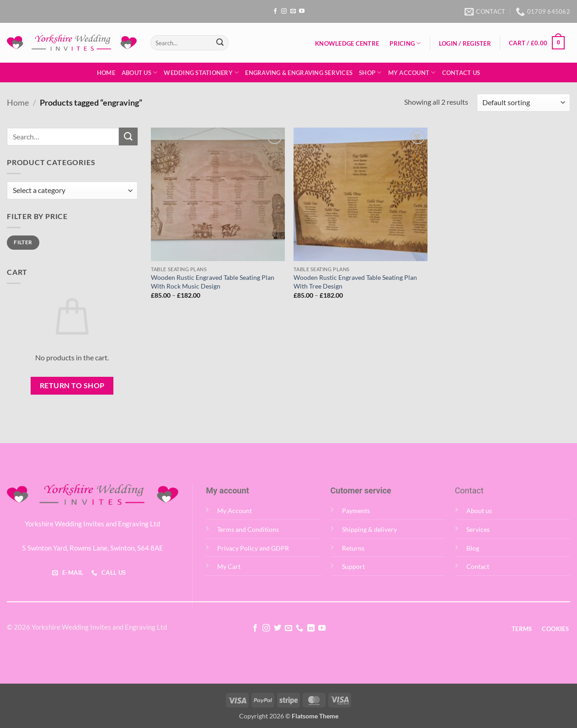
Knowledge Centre (347, 43)
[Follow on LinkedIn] (311, 628)
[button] (465, 43)
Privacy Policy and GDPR (253, 548)
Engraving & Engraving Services (299, 73)
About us (479, 511)
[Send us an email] (293, 11)
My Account (412, 72)
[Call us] (299, 628)
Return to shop (72, 385)
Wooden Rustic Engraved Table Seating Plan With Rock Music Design (213, 282)
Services (478, 529)
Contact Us (461, 73)
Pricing (405, 43)
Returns (353, 548)
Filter (23, 242)
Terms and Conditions (248, 529)
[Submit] (220, 43)
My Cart (229, 566)
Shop (370, 72)
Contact (478, 566)
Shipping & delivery (369, 529)
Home (106, 73)
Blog (473, 548)
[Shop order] (524, 103)
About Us (140, 72)
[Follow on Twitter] (277, 628)
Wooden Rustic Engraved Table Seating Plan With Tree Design (355, 282)
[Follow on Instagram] (284, 11)
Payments (356, 511)
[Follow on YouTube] (302, 11)
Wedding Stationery (201, 72)
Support (353, 566)
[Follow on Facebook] (275, 11)
